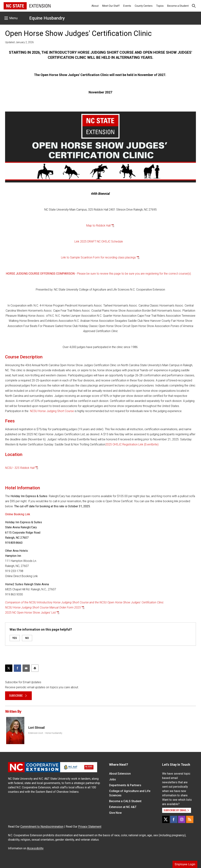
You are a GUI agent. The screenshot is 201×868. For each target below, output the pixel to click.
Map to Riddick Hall (98, 226)
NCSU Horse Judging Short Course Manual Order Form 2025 (43, 607)
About (95, 6)
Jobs (112, 779)
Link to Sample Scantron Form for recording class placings (98, 257)
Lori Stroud (36, 728)
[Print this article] (35, 668)
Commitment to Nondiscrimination (42, 827)
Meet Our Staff (111, 6)
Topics (160, 6)
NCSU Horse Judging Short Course (52, 411)
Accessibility (35, 848)
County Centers (144, 6)
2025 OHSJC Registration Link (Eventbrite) (132, 444)
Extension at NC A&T (123, 807)
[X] (166, 819)
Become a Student (178, 6)
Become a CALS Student (125, 801)
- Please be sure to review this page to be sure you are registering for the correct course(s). (99, 274)
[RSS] (190, 819)
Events (127, 6)
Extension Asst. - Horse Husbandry (45, 733)
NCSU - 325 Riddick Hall (20, 468)
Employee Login (185, 864)
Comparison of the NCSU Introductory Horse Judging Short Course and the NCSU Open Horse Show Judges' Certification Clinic (84, 602)
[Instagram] (182, 819)
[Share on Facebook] (17, 668)
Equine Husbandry (47, 18)
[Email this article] (26, 668)
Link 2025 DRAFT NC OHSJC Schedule (99, 241)
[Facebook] (174, 819)
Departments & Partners (125, 785)
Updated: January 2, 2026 (19, 42)
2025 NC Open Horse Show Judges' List (30, 613)
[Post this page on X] (9, 668)
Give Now (115, 813)
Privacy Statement (90, 827)
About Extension (120, 774)
